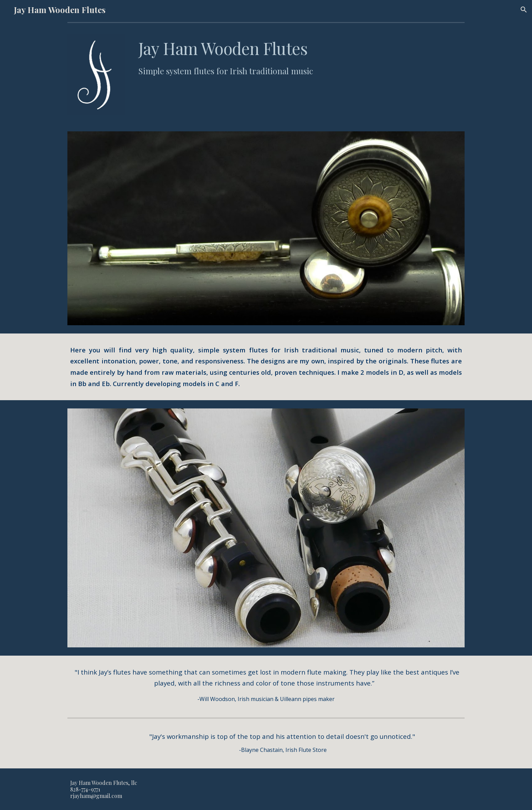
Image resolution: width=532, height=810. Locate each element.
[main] (300, 57)
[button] (524, 10)
